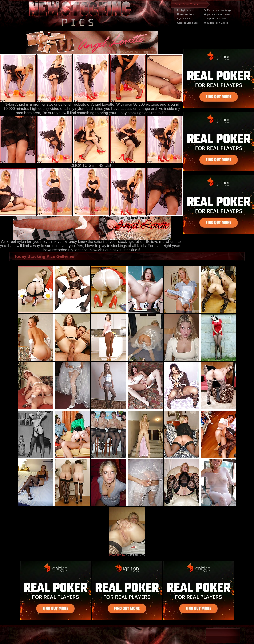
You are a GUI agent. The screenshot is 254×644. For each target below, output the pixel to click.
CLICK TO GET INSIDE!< (92, 165)
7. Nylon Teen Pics (215, 19)
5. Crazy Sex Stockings (218, 10)
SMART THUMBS (135, 555)
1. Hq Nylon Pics (184, 10)
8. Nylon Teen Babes (216, 23)
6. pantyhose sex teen (217, 14)
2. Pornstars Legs (184, 14)
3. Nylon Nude (183, 19)
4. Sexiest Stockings (186, 23)
